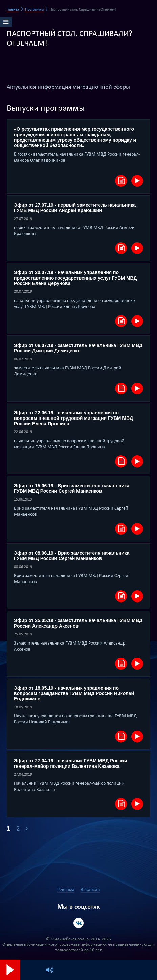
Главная (13, 10)
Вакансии (90, 890)
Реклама (66, 890)
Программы (34, 10)
